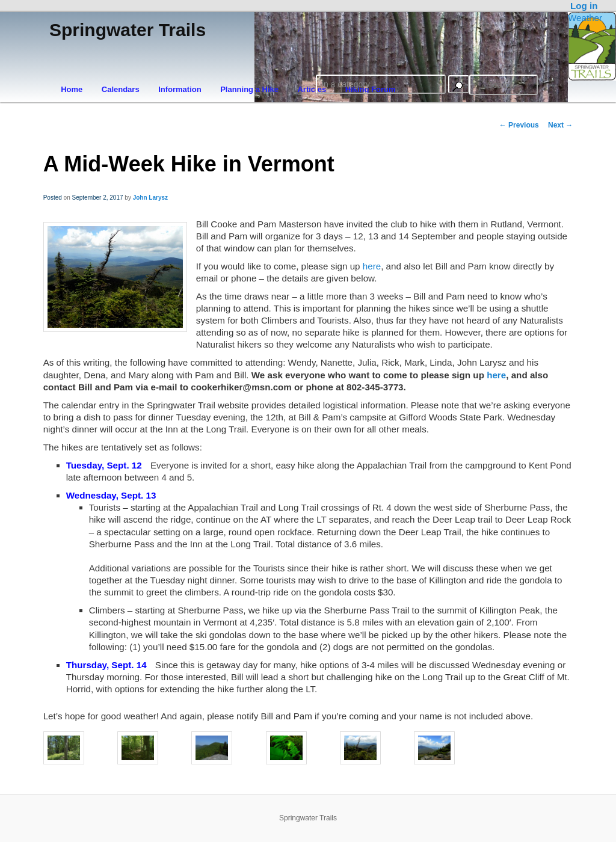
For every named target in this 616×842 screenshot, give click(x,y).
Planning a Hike (249, 89)
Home (72, 89)
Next (560, 125)
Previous (519, 125)
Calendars (121, 89)
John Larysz (150, 198)
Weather (585, 18)
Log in (584, 6)
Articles (312, 89)
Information (180, 89)
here (372, 266)
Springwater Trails (128, 30)
